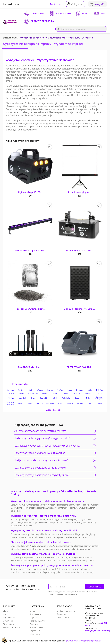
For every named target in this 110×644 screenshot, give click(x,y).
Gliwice (88, 394)
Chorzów (70, 403)
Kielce (66, 394)
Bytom (33, 398)
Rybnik (55, 398)
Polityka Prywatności (39, 621)
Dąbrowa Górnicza (11, 403)
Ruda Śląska (66, 398)
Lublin (90, 390)
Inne (100, 14)
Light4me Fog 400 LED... (30, 192)
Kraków (20, 390)
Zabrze (99, 394)
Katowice (11, 394)
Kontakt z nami (12, 4)
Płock (30, 403)
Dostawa (34, 624)
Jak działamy (35, 614)
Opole (77, 398)
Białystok (99, 390)
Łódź (30, 390)
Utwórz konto (63, 618)
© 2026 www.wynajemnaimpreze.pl (83, 641)
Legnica (99, 403)
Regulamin (34, 618)
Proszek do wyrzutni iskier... (30, 309)
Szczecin (70, 390)
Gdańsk (60, 390)
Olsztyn (11, 398)
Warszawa (11, 390)
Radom (44, 394)
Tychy (88, 398)
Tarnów (60, 403)
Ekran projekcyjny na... (80, 192)
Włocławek (50, 403)
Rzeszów (77, 394)
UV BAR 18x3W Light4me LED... (30, 251)
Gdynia (22, 394)
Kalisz (90, 403)
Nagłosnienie (60, 14)
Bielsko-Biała (22, 398)
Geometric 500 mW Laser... (80, 251)
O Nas (32, 611)
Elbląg (20, 403)
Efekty (83, 14)
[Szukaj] (81, 29)
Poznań (50, 390)
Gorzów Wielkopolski (99, 398)
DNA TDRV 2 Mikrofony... (30, 367)
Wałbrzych (40, 403)
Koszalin (80, 403)
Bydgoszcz (80, 390)
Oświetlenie (34, 14)
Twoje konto (65, 606)
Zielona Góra (44, 398)
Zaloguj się (62, 614)
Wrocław (40, 390)
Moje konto (35, 634)
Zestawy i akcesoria (39, 21)
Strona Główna (10, 624)
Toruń (55, 394)
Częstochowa (33, 394)
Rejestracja (35, 631)
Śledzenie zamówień (66, 611)
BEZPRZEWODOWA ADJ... (80, 367)
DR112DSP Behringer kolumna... (80, 309)
